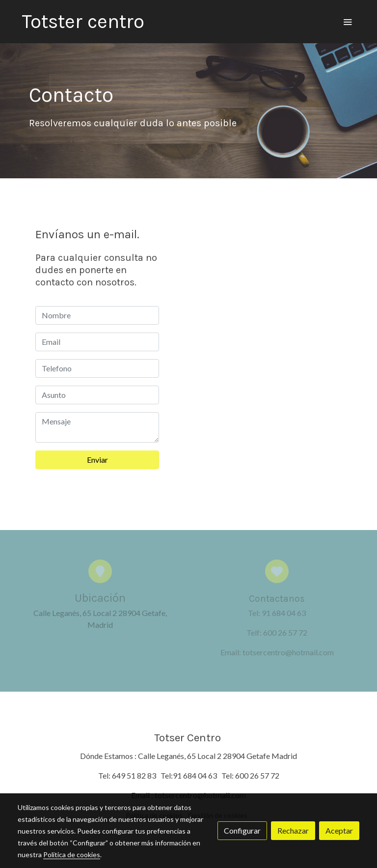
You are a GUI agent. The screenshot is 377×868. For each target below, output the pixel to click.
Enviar (97, 460)
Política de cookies (72, 854)
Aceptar (339, 830)
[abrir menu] (348, 22)
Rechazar (293, 830)
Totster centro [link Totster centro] (83, 21)
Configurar (242, 830)
